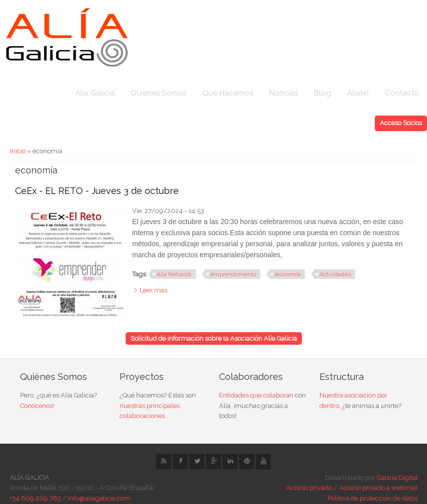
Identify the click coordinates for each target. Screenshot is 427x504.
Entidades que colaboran (256, 395)
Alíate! (358, 93)
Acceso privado (309, 488)
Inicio (18, 151)
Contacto (402, 93)
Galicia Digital (397, 478)
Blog (323, 93)
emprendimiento (233, 274)
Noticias (284, 93)
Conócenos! (37, 406)
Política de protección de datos (373, 498)
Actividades (335, 274)
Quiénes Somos (158, 93)
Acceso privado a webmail (379, 488)
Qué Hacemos (228, 93)
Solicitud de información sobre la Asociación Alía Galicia (214, 338)
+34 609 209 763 (35, 498)
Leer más (153, 290)
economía (288, 274)
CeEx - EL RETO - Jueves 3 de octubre (97, 191)
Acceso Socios (401, 123)
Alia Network (174, 274)
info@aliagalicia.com (99, 498)
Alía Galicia (95, 93)
